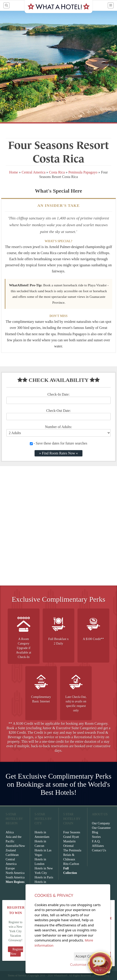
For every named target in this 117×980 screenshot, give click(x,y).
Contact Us (99, 850)
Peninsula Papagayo (83, 172)
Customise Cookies (85, 965)
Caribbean (12, 855)
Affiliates (98, 846)
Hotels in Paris (44, 877)
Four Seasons (72, 832)
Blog (95, 832)
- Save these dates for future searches (58, 443)
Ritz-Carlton (71, 864)
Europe (10, 868)
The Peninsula (72, 850)
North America (15, 873)
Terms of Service (17, 975)
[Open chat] (100, 963)
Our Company (101, 823)
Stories (96, 837)
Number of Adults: (58, 427)
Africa (10, 832)
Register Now (17, 952)
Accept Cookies (88, 956)
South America (15, 877)
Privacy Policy (101, 975)
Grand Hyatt (71, 837)
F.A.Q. (96, 841)
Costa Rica (57, 172)
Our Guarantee (101, 828)
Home (14, 172)
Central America (34, 172)
